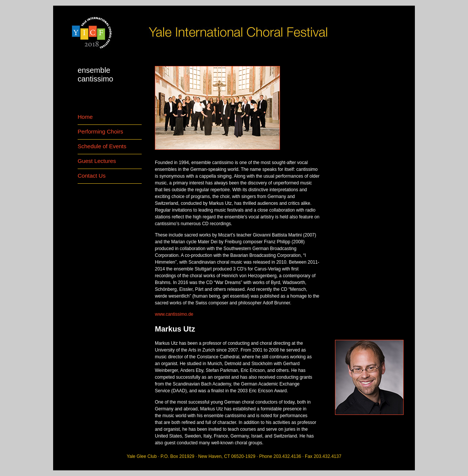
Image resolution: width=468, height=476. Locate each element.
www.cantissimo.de (174, 314)
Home (85, 117)
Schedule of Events (102, 146)
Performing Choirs (100, 131)
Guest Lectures (97, 161)
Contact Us (92, 176)
